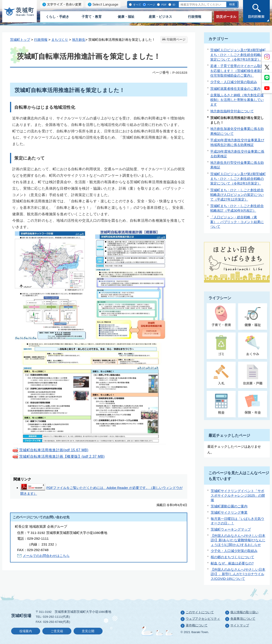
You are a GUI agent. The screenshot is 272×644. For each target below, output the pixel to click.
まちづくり (60, 40)
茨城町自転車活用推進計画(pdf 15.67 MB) (50, 450)
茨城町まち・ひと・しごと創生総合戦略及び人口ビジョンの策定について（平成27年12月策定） (237, 195)
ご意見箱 (57, 631)
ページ (151, 5)
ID (174, 5)
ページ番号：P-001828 (170, 73)
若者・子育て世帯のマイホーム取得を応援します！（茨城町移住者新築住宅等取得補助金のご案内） (237, 71)
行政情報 (195, 17)
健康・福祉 (126, 17)
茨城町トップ (20, 40)
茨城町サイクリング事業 (229, 512)
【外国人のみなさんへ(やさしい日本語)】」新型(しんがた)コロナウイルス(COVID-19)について (238, 574)
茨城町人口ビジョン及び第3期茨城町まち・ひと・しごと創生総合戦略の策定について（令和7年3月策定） (238, 55)
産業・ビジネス (160, 17)
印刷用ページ (176, 40)
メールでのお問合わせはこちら (46, 556)
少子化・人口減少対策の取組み (234, 82)
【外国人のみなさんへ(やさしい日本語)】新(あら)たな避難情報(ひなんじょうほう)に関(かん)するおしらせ (238, 540)
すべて (137, 5)
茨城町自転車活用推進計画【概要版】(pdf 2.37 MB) (58, 456)
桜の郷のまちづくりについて (232, 557)
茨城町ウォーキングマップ (231, 529)
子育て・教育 (92, 17)
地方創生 (79, 40)
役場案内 (26, 631)
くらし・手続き (57, 17)
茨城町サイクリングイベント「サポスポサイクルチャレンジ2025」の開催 (238, 495)
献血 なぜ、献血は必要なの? (232, 563)
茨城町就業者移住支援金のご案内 (235, 89)
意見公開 (88, 631)
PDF (163, 5)
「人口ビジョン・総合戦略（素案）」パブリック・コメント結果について (237, 222)
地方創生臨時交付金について (232, 111)
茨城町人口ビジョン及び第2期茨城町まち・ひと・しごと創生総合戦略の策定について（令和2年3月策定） (238, 179)
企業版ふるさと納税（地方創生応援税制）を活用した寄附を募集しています (237, 100)
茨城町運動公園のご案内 (229, 506)
